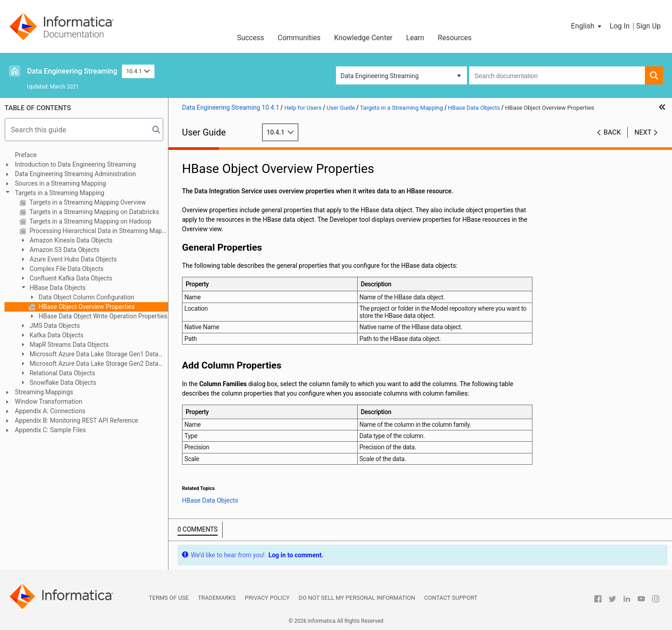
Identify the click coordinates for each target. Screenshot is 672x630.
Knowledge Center (364, 38)
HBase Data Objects (57, 288)
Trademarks (217, 598)
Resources (455, 38)
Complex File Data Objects (66, 269)
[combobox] (557, 75)
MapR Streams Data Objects (68, 345)
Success (251, 38)
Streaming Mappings (44, 392)
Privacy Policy (267, 598)
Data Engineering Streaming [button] (380, 76)
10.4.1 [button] (138, 71)
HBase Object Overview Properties (86, 307)
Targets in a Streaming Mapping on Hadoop (90, 221)
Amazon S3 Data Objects (64, 250)
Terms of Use (169, 598)
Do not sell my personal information (357, 598)
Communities (299, 38)
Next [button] (643, 132)
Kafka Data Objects (56, 335)
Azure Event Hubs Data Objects (72, 259)
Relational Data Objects (62, 373)
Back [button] (612, 132)
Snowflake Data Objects (62, 383)
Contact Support (451, 598)
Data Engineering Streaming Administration (75, 174)
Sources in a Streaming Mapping (61, 183)
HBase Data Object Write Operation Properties (102, 316)
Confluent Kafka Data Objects (70, 278)
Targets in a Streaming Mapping (60, 193)
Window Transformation (49, 401)
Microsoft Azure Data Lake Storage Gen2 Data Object (89, 364)
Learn (415, 38)
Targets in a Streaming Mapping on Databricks (93, 212)
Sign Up (648, 26)
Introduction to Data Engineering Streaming (75, 164)
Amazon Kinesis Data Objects (70, 240)
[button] (587, 26)
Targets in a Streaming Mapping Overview (87, 202)
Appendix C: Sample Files (50, 430)
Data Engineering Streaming (72, 71)
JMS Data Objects (54, 326)
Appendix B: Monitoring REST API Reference (77, 420)
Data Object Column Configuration (86, 297)
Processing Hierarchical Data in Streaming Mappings (98, 231)
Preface (26, 155)
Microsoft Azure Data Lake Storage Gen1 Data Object (89, 355)
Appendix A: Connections (50, 411)
